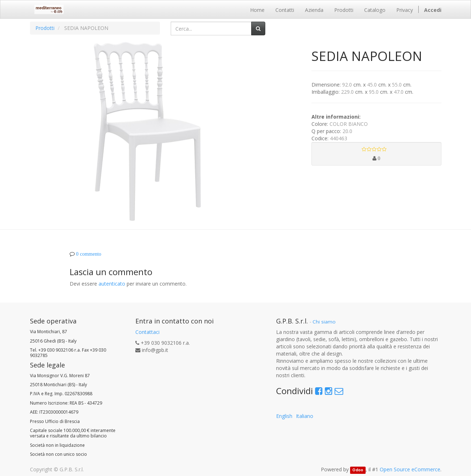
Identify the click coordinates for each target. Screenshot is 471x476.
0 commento (89, 254)
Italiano (305, 416)
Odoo (358, 470)
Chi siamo (324, 322)
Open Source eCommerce (410, 469)
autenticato (112, 284)
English (284, 416)
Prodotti (45, 28)
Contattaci (147, 332)
